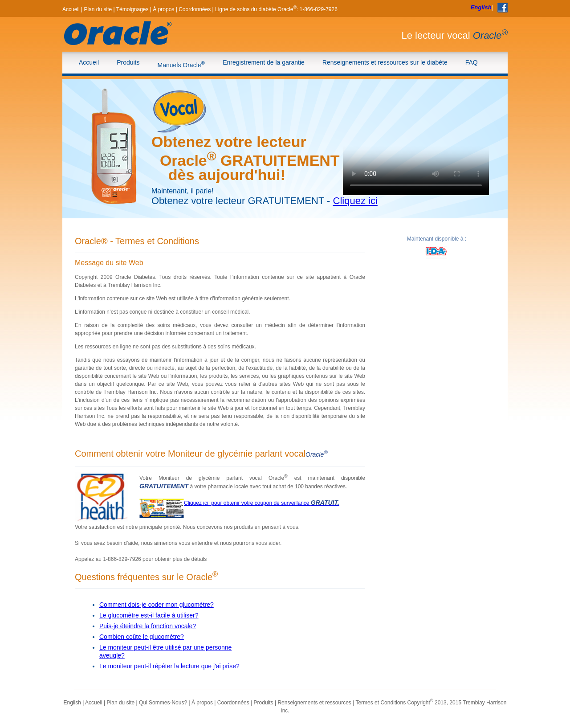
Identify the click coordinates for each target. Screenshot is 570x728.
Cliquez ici (355, 201)
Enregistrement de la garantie (264, 62)
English (481, 7)
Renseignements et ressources (314, 703)
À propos (163, 9)
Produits (128, 62)
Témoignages (132, 9)
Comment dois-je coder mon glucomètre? (157, 605)
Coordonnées (195, 9)
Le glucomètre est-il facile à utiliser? (149, 615)
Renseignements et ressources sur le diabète (385, 62)
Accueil (71, 9)
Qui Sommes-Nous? (163, 703)
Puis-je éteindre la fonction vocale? (148, 626)
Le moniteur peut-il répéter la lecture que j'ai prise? (169, 666)
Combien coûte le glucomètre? (142, 637)
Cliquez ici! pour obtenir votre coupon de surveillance (262, 503)
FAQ (472, 62)
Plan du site (98, 9)
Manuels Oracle (181, 64)
